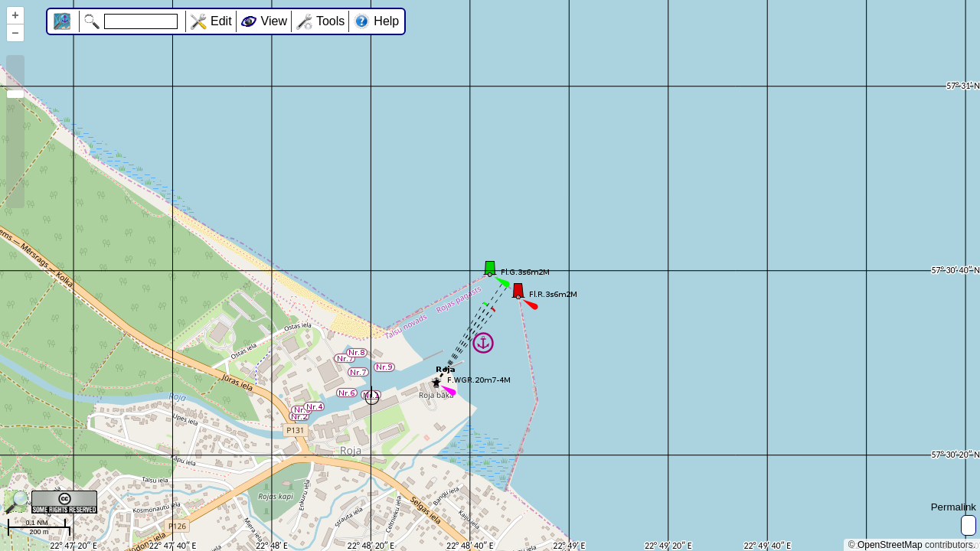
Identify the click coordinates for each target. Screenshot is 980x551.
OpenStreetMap (890, 545)
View (274, 21)
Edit (221, 21)
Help (386, 21)
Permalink (954, 507)
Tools (330, 21)
